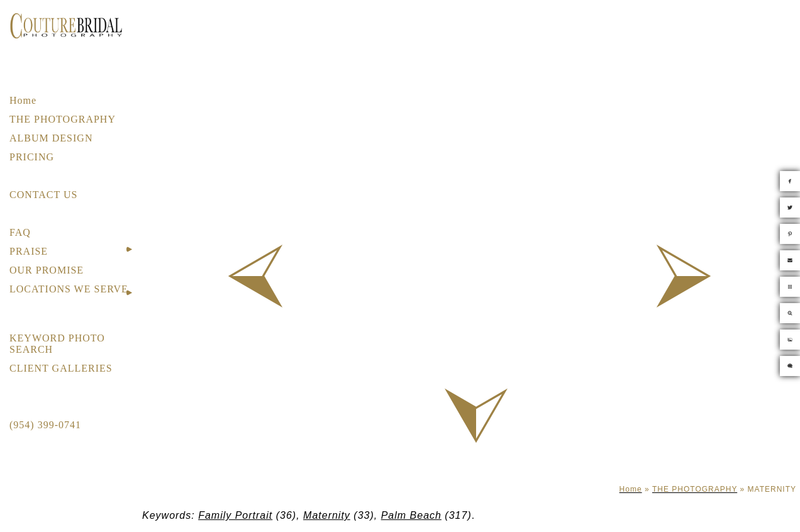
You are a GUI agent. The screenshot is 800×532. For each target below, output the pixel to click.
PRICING (32, 157)
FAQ (20, 232)
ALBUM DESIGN (51, 138)
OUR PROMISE (47, 270)
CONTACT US (43, 195)
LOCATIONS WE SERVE (69, 289)
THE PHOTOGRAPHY (63, 119)
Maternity (327, 515)
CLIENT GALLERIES (61, 368)
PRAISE (29, 251)
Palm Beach (411, 515)
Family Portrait (235, 515)
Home (23, 100)
